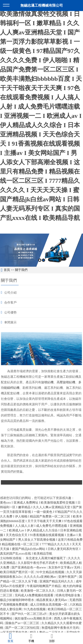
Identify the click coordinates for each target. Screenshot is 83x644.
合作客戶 (10, 303)
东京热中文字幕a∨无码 (65, 568)
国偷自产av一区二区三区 (23, 623)
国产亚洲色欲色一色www (29, 568)
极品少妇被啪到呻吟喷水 (17, 600)
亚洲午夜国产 (68, 577)
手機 (31, 638)
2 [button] (43, 260)
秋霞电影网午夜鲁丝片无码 (61, 628)
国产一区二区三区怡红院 (23, 628)
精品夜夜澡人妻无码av (52, 600)
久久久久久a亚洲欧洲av (40, 577)
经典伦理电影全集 (68, 595)
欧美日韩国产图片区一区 (17, 572)
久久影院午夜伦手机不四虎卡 (38, 563)
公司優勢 (10, 313)
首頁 (7, 270)
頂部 (52, 638)
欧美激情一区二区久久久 (38, 591)
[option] (41, 250)
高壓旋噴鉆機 (66, 382)
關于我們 (21, 270)
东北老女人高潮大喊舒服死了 (46, 558)
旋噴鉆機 (47, 382)
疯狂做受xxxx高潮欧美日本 (34, 619)
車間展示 (10, 322)
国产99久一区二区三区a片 (30, 614)
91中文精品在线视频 (51, 572)
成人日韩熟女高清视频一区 (49, 605)
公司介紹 (10, 293)
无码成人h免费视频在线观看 (34, 595)
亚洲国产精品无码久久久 (57, 581)
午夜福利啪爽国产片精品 (44, 586)
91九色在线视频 (35, 609)
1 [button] (40, 260)
